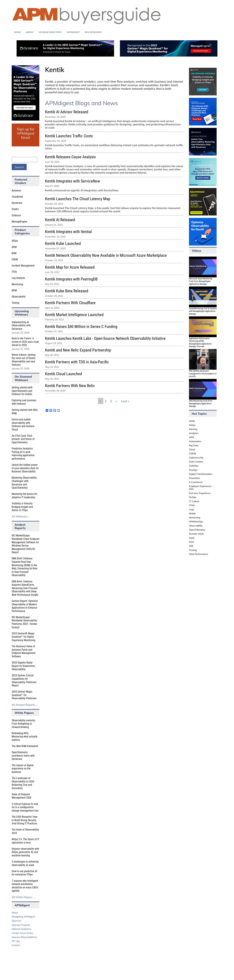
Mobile (192, 513)
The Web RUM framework (25, 746)
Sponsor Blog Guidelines (24, 937)
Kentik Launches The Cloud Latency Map (78, 199)
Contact (16, 945)
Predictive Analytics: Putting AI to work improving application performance (23, 454)
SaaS (192, 538)
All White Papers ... (23, 897)
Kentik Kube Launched (63, 243)
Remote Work (196, 534)
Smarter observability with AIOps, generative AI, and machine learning (25, 852)
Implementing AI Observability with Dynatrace (21, 325)
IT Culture (194, 501)
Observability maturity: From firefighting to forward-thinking (24, 724)
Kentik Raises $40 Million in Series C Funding (81, 327)
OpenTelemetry (197, 530)
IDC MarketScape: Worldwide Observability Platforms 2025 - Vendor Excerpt (24, 622)
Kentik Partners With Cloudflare (70, 303)
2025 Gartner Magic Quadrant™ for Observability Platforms (24, 695)
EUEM (15, 259)
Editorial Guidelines (22, 929)
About (15, 913)
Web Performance (199, 554)
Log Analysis (18, 278)
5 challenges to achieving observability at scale (25, 863)
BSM (14, 253)
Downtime (194, 478)
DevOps (193, 470)
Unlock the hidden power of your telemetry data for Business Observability (25, 468)
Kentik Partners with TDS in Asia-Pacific (77, 362)
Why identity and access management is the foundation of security (203, 374)
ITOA (14, 272)
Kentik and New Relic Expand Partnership (78, 350)
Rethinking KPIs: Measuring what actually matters (25, 737)
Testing (16, 303)
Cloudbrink (17, 197)
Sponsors (17, 921)
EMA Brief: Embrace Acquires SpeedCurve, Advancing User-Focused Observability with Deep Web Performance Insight (25, 588)
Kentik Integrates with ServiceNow (72, 181)
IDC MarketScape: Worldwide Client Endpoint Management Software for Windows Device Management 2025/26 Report (26, 544)
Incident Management (23, 266)
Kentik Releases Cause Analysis (70, 157)
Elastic (15, 209)
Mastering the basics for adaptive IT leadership (24, 496)
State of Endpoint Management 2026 (22, 796)
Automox (16, 191)
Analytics (194, 433)
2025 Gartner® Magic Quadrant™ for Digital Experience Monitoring (23, 637)
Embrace (16, 215)
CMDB (192, 454)
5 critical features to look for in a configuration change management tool (25, 807)
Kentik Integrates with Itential (68, 232)
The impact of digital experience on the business (23, 769)
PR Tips (16, 941)
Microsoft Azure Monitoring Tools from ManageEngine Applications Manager (201, 281)
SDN (192, 542)
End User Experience (200, 493)
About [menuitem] (30, 32)
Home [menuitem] (18, 32)
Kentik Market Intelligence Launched (74, 315)
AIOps (15, 241)
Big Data (194, 445)
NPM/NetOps (196, 522)
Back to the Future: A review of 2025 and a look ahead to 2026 (25, 342)
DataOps (194, 466)
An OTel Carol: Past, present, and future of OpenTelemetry (23, 439)
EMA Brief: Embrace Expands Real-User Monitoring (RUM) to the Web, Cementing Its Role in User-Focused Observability (25, 567)
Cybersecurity (196, 458)
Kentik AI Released (60, 220)
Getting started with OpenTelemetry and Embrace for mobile (22, 391)
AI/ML (192, 421)
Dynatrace (17, 203)
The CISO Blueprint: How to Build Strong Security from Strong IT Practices (25, 820)
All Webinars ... (21, 516)
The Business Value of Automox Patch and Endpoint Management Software (24, 651)
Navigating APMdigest (23, 917)
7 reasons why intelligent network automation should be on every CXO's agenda (25, 886)
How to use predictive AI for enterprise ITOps (24, 873)
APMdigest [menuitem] (73, 32)
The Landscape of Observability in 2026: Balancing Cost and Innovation (23, 783)
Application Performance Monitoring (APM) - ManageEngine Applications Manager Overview (200, 342)
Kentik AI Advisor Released (67, 112)
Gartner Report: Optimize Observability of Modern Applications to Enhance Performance (25, 606)
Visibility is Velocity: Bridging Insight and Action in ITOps (22, 507)
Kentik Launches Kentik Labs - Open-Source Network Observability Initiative (105, 338)
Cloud (192, 449)
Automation (195, 441)
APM (14, 247)
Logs (192, 509)
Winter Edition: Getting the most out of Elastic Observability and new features (24, 360)
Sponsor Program (21, 925)
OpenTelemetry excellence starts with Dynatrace (23, 756)
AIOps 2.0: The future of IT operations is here (26, 841)
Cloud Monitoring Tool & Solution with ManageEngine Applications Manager (203, 311)
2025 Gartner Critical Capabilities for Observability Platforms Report (24, 680)
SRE (191, 546)
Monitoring (17, 284)
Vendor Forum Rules (22, 933)
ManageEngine (19, 222)
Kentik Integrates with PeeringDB (71, 279)
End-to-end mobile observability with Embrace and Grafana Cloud (23, 425)
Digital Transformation (201, 474)
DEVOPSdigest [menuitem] (93, 32)
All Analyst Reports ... (25, 705)
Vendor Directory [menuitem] (50, 32)
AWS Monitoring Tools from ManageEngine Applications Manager (201, 403)
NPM (14, 290)
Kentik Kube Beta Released (67, 291)
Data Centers (196, 462)
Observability (19, 297)
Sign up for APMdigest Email (26, 133)
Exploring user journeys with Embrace (24, 402)
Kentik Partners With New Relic (70, 386)
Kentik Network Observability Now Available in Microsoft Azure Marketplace (106, 255)
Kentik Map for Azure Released (70, 267)
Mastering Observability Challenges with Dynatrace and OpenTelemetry (24, 483)
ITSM (192, 505)
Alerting (193, 429)
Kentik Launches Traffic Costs (69, 136)
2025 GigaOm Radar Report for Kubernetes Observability (23, 666)
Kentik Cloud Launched (63, 374)
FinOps (193, 497)
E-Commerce (196, 482)
